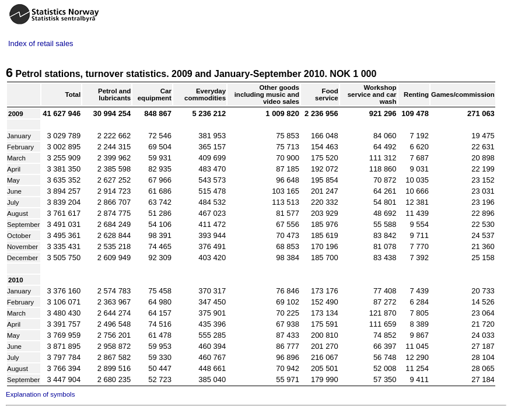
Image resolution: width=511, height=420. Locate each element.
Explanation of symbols (40, 394)
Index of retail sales (41, 43)
